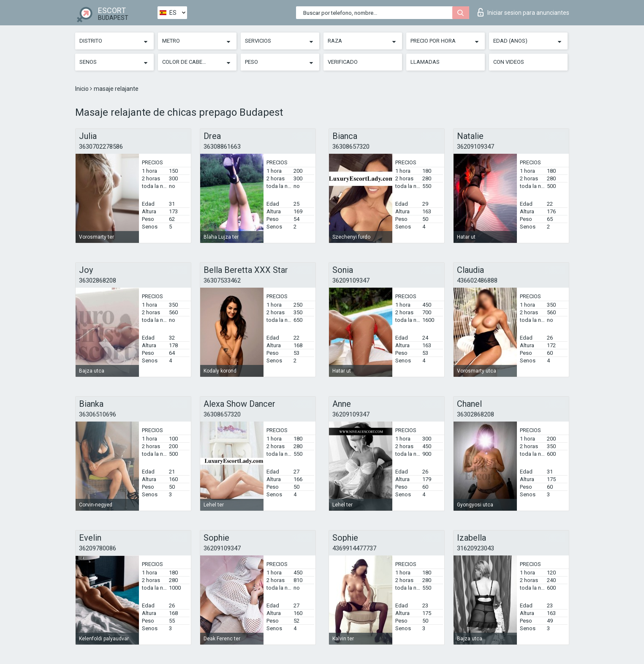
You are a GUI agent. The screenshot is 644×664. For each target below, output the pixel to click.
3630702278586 (101, 147)
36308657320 (351, 147)
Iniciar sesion (523, 12)
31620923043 (476, 548)
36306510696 (98, 414)
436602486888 (477, 280)
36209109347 (476, 147)
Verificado (343, 62)
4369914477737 (354, 548)
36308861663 (222, 147)
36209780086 (98, 548)
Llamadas (425, 62)
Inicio (83, 89)
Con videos (509, 62)
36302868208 (98, 280)
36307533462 (222, 280)
